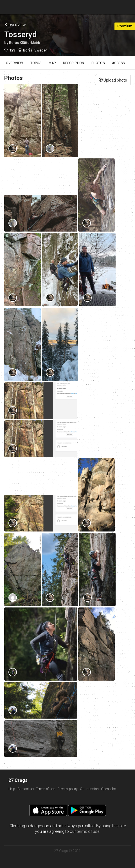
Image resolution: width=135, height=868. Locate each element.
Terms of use (46, 789)
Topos (36, 63)
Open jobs (109, 789)
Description (74, 63)
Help (12, 789)
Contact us (26, 789)
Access (118, 63)
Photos (98, 63)
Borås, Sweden (35, 50)
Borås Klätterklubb (25, 43)
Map (52, 63)
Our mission (89, 789)
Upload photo (113, 80)
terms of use (88, 831)
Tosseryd (21, 34)
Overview (15, 25)
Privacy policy (67, 789)
